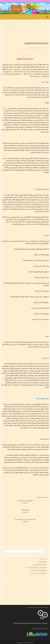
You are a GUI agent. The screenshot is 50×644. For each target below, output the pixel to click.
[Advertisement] (25, 31)
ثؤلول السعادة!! (25, 510)
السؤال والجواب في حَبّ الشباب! (25, 501)
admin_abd (45, 48)
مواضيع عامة (30, 48)
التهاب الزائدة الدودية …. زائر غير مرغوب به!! (25, 519)
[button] (47, 17)
